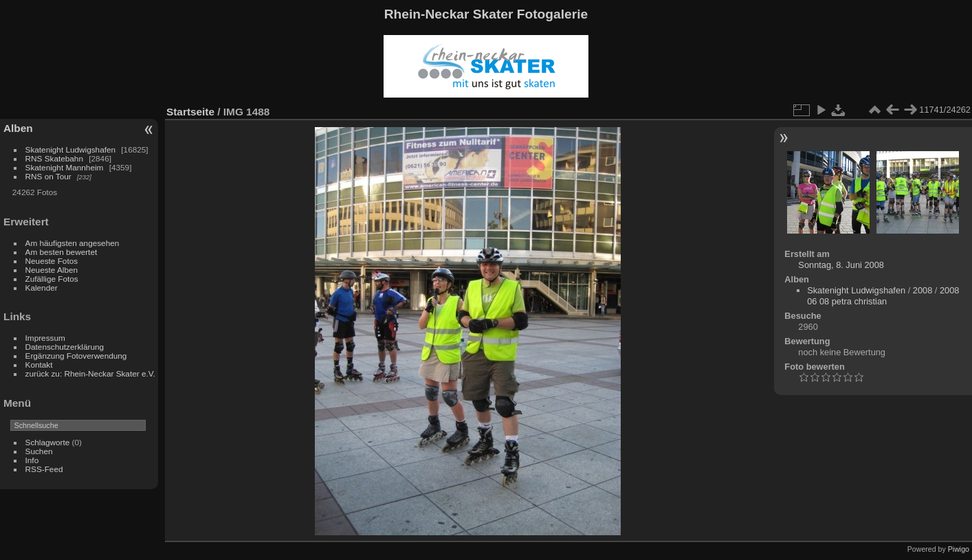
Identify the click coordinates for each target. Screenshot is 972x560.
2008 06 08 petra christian (883, 296)
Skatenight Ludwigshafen (70, 149)
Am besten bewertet (62, 252)
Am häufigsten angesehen (73, 243)
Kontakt (39, 365)
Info (32, 460)
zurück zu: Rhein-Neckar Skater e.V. (90, 373)
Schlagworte (48, 442)
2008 (923, 290)
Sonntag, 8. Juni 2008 (841, 265)
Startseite (190, 112)
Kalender (42, 288)
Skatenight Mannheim (65, 167)
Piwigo (959, 549)
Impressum (45, 338)
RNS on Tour (48, 176)
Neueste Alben (52, 270)
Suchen (39, 451)
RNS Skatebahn (54, 158)
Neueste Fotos (52, 261)
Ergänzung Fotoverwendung (76, 356)
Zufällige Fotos (52, 279)
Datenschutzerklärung (65, 347)
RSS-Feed (44, 469)
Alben (18, 128)
